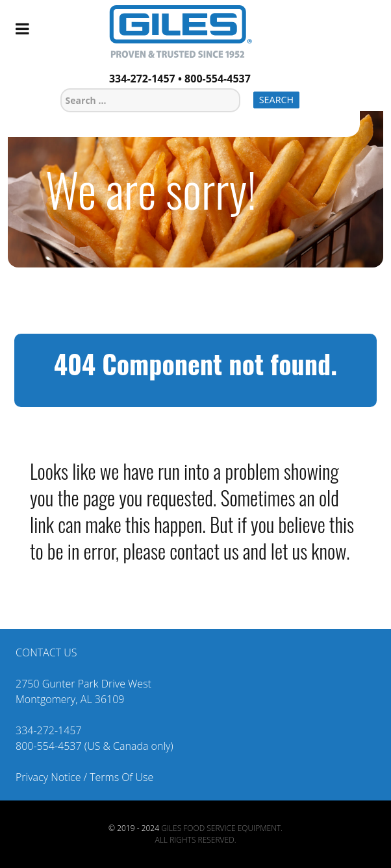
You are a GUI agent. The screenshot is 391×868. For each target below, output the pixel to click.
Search (277, 100)
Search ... (61, 87)
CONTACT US (46, 652)
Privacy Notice (48, 777)
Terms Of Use (121, 777)
